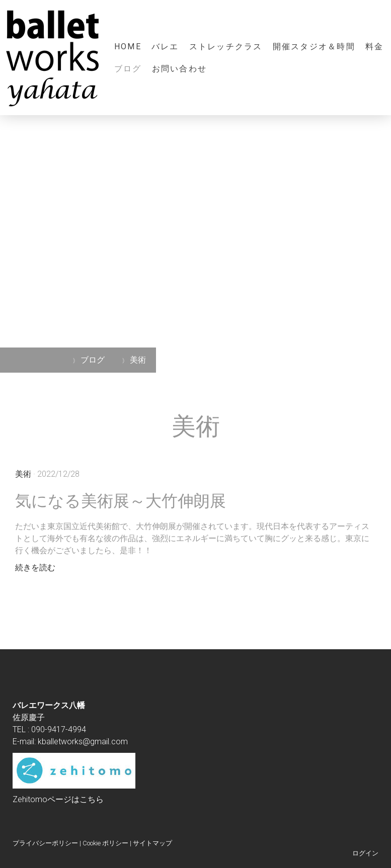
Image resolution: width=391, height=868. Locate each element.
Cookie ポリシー (105, 843)
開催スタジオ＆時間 (314, 47)
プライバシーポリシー (45, 843)
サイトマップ (152, 843)
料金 (374, 47)
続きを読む (35, 568)
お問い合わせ (179, 69)
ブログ (128, 69)
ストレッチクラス (226, 47)
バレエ (165, 47)
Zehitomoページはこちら (58, 799)
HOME (128, 47)
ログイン (365, 853)
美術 (23, 474)
